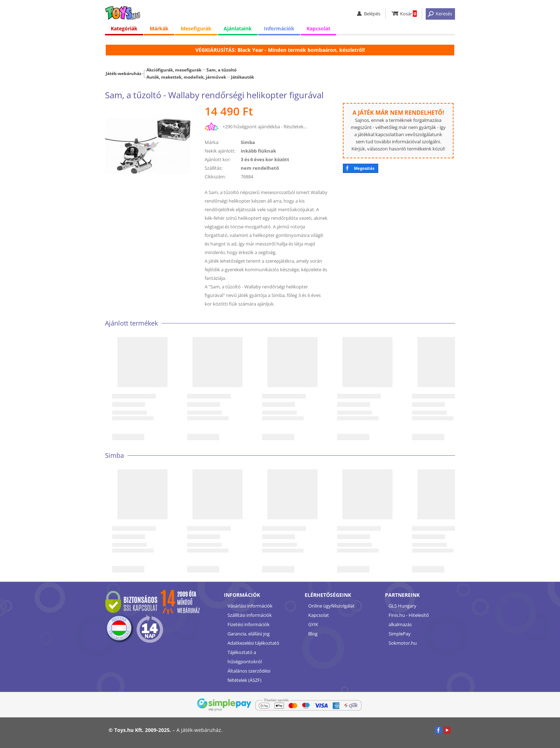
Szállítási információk (250, 615)
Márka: (212, 142)
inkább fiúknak (258, 151)
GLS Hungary (402, 606)
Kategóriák (124, 28)
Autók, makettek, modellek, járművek (186, 77)
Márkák (159, 28)
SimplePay (400, 634)
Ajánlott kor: (218, 159)
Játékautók (242, 77)
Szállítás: (214, 168)
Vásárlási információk (250, 606)
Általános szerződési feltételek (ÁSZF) (249, 675)
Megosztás (364, 168)
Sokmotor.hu (403, 643)
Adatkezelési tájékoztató (253, 643)
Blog (313, 634)
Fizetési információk (249, 624)
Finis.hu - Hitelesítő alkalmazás (409, 620)
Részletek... (295, 127)
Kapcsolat (318, 28)
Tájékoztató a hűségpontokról (245, 657)
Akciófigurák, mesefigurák (174, 70)
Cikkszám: (215, 177)
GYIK (313, 624)
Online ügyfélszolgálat (331, 606)
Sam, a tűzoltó (221, 70)
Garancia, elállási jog (249, 634)
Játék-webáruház (124, 73)
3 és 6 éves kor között (265, 159)
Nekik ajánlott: (220, 151)
